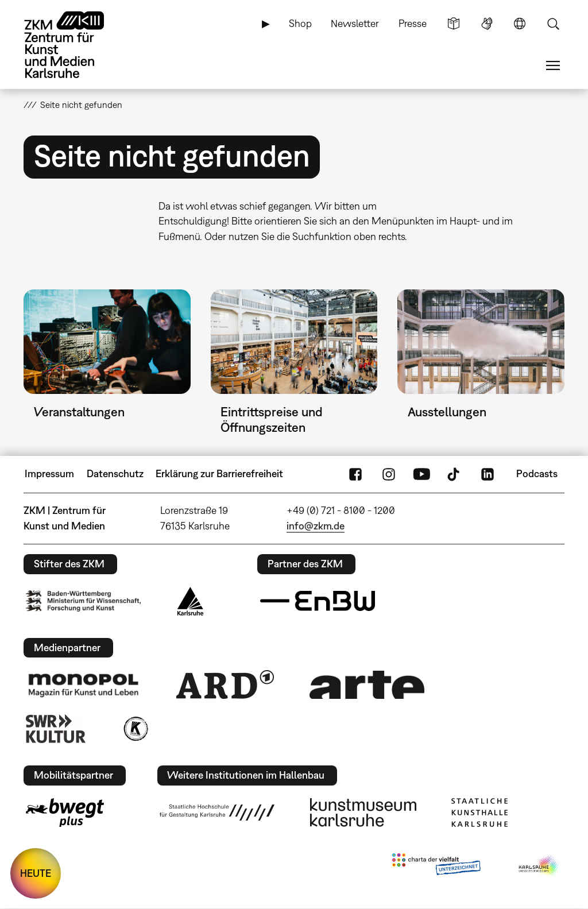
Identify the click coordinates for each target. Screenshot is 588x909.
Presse (413, 23)
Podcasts (537, 473)
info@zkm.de (316, 526)
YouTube (421, 474)
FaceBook (355, 474)
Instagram (389, 474)
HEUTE (36, 873)
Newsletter (355, 23)
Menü (553, 65)
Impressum (49, 473)
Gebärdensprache (487, 24)
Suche (553, 24)
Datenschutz (115, 473)
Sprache (520, 24)
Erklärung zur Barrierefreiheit (219, 473)
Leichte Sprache (454, 24)
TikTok (455, 474)
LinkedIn (488, 474)
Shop (300, 23)
